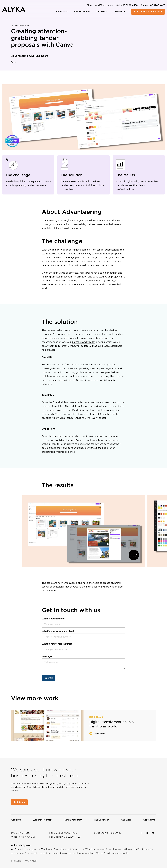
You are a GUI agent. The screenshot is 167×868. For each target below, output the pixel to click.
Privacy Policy (31, 861)
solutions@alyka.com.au (108, 833)
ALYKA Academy (104, 5)
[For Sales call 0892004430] (127, 5)
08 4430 (69, 833)
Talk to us (19, 802)
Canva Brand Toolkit (84, 344)
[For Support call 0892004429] (153, 5)
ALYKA (15, 861)
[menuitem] (62, 12)
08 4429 (72, 837)
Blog (89, 5)
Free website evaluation (148, 12)
